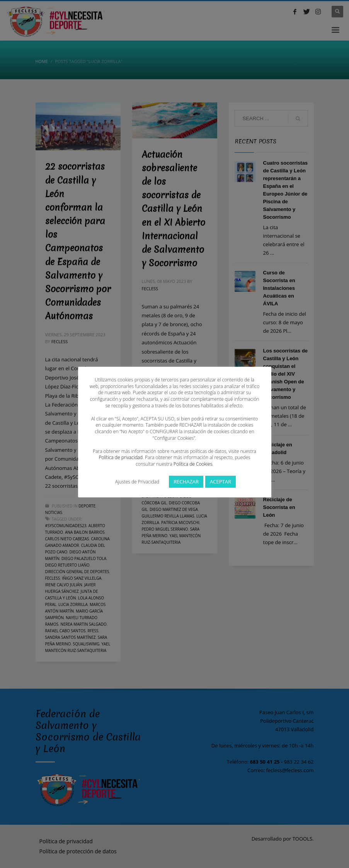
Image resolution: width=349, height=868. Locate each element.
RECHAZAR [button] (186, 482)
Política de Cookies (193, 464)
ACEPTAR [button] (220, 482)
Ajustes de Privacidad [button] (137, 482)
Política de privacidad (121, 457)
